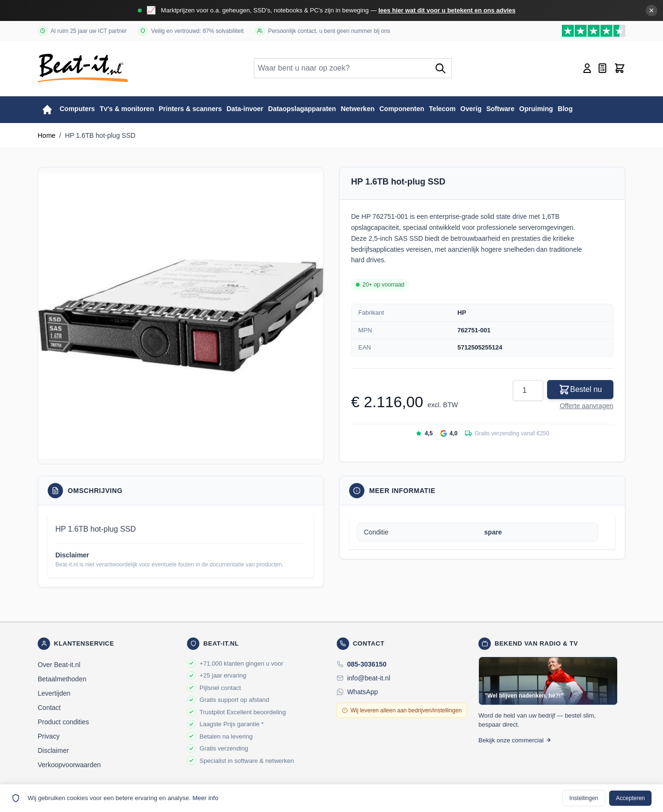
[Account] (587, 68)
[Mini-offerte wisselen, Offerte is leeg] (602, 68)
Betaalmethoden (62, 679)
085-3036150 (367, 664)
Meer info (205, 798)
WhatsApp (363, 692)
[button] (181, 316)
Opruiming (536, 109)
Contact (49, 708)
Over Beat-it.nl (59, 665)
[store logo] (83, 68)
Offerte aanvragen (586, 406)
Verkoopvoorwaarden (69, 765)
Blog (565, 109)
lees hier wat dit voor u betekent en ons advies (447, 10)
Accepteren (630, 798)
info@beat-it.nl (369, 678)
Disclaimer (53, 750)
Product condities (63, 722)
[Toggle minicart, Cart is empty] (620, 68)
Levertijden (54, 693)
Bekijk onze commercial (515, 740)
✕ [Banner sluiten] (652, 10)
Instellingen (584, 798)
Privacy (49, 736)
